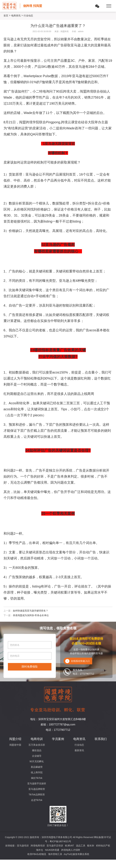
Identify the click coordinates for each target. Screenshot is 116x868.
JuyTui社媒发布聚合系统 (76, 854)
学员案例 (58, 739)
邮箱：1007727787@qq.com (58, 725)
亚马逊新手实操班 (37, 783)
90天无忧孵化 (37, 761)
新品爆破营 (37, 767)
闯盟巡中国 (15, 745)
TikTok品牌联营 (37, 795)
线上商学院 (37, 772)
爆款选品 (37, 750)
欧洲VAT (69, 846)
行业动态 (79, 745)
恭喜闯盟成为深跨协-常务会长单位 (31, 615)
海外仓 (40, 850)
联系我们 (101, 739)
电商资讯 (16, 16)
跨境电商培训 (38, 846)
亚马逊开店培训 (55, 846)
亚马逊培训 (23, 846)
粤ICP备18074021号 (60, 841)
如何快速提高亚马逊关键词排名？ (31, 611)
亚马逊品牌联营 (37, 789)
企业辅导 (37, 756)
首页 (6, 16)
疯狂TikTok (37, 778)
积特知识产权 (103, 846)
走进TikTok (37, 800)
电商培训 (37, 739)
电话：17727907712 (58, 730)
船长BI (91, 846)
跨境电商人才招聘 (71, 850)
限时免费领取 (30, 667)
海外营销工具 (55, 854)
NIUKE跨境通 (52, 850)
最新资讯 (79, 750)
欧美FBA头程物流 (37, 854)
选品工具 (81, 846)
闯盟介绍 (15, 739)
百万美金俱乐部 (37, 745)
